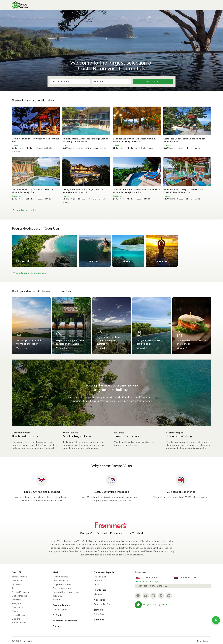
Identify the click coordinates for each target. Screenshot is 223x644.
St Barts (58, 613)
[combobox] (70, 81)
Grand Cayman (60, 608)
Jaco (14, 586)
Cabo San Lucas (61, 579)
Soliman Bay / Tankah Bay (66, 590)
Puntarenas (18, 606)
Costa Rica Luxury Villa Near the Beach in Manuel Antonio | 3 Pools (33, 191)
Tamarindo (17, 579)
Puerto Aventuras (62, 586)
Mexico (57, 571)
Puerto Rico (100, 588)
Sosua (97, 583)
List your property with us (152, 608)
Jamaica (98, 608)
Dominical (17, 598)
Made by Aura (204, 639)
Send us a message (150, 583)
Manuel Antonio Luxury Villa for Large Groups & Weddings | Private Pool (86, 140)
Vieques (98, 593)
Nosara (16, 609)
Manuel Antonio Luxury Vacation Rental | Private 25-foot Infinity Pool (184, 191)
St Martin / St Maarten (65, 619)
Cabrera (98, 579)
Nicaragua (99, 598)
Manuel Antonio (20, 575)
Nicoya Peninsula (20, 590)
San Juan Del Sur (102, 602)
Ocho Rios (99, 612)
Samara (16, 617)
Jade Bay (57, 594)
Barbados (58, 624)
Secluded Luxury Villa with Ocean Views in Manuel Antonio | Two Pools (135, 140)
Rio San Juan (100, 575)
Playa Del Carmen (62, 583)
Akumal (57, 598)
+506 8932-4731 (187, 577)
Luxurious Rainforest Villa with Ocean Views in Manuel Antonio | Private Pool (136, 191)
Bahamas (99, 618)
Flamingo (16, 583)
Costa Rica (18, 571)
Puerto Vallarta (61, 575)
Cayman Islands (61, 603)
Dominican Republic (104, 571)
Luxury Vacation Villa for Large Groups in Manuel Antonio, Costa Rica (84, 191)
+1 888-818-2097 (149, 577)
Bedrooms (99, 81)
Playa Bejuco (18, 613)
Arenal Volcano (19, 621)
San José (16, 602)
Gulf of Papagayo (21, 594)
